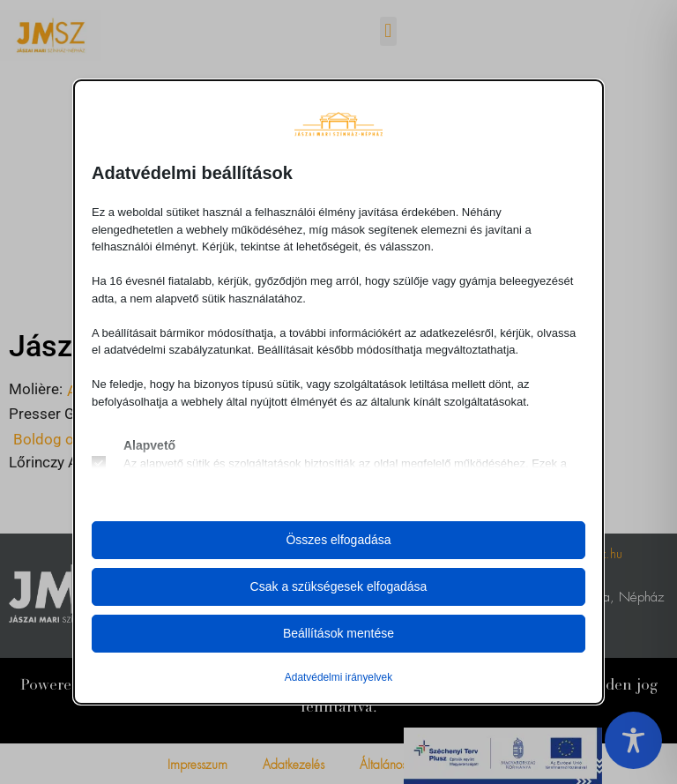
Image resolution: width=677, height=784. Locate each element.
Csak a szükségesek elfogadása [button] (339, 586)
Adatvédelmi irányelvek (338, 677)
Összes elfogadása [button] (338, 540)
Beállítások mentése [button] (338, 633)
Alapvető (149, 445)
